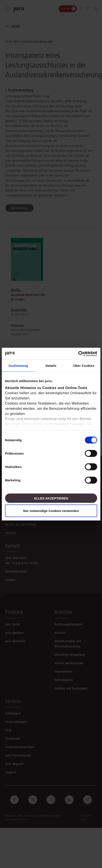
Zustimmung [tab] (18, 366)
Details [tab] (51, 366)
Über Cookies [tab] (84, 366)
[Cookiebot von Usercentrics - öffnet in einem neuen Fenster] (78, 354)
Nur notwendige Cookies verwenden (51, 511)
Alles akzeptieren (51, 498)
